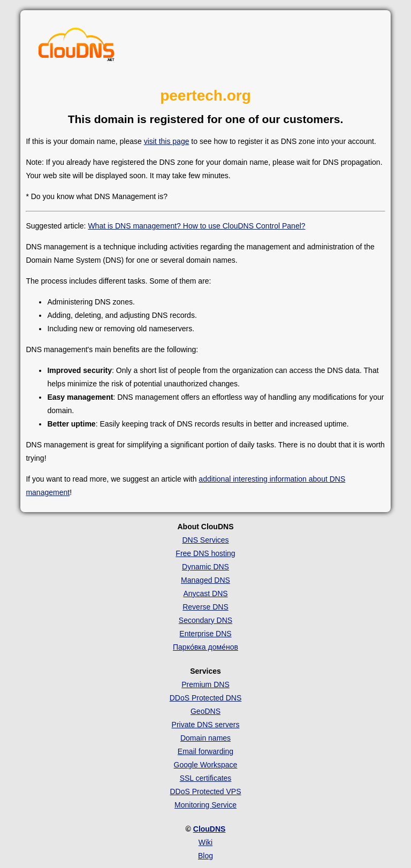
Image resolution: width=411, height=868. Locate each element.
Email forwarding (205, 751)
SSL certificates (206, 778)
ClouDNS (210, 829)
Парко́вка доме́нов (205, 647)
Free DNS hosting (205, 553)
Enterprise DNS (205, 634)
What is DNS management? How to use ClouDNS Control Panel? (196, 226)
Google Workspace (206, 765)
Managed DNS (205, 580)
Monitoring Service (205, 805)
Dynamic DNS (205, 567)
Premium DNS (205, 684)
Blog (205, 856)
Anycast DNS (205, 593)
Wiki (205, 842)
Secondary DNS (205, 620)
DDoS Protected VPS (205, 791)
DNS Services (205, 540)
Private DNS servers (206, 725)
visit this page (167, 141)
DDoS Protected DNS (206, 698)
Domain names (205, 738)
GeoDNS (205, 711)
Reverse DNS (205, 607)
